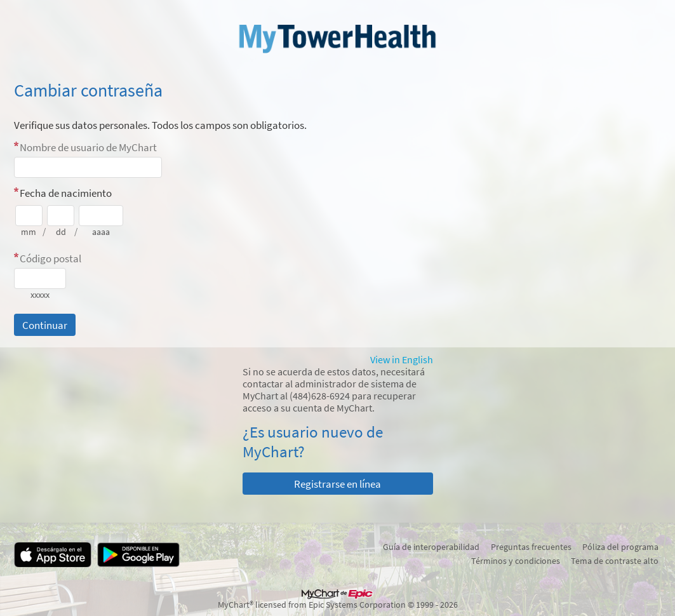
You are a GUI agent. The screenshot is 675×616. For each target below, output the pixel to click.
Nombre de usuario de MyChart (88, 147)
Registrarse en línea (337, 484)
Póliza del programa (620, 547)
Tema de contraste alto (615, 561)
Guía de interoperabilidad (431, 547)
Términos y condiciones (516, 561)
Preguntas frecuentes (531, 547)
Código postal (50, 258)
